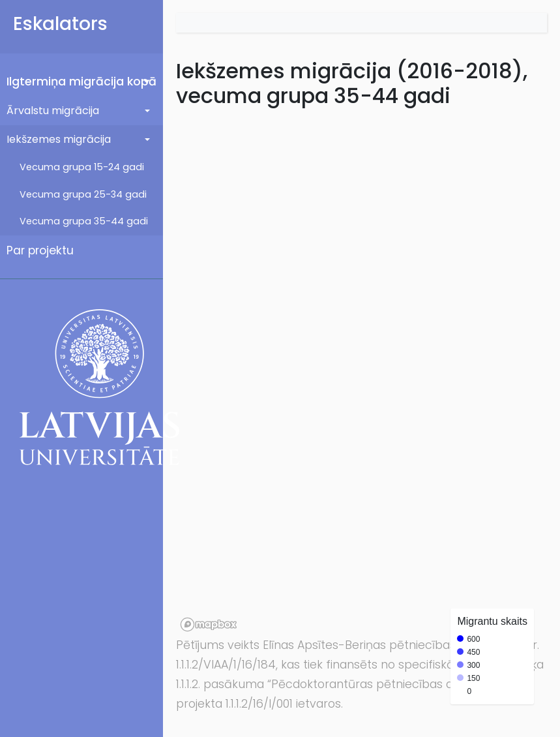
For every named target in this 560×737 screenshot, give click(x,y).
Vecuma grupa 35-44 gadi (84, 221)
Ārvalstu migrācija (53, 111)
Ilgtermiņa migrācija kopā (81, 82)
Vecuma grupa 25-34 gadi (83, 194)
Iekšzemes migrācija (59, 139)
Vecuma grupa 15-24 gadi (82, 167)
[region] (361, 375)
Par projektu (40, 250)
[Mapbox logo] (209, 624)
